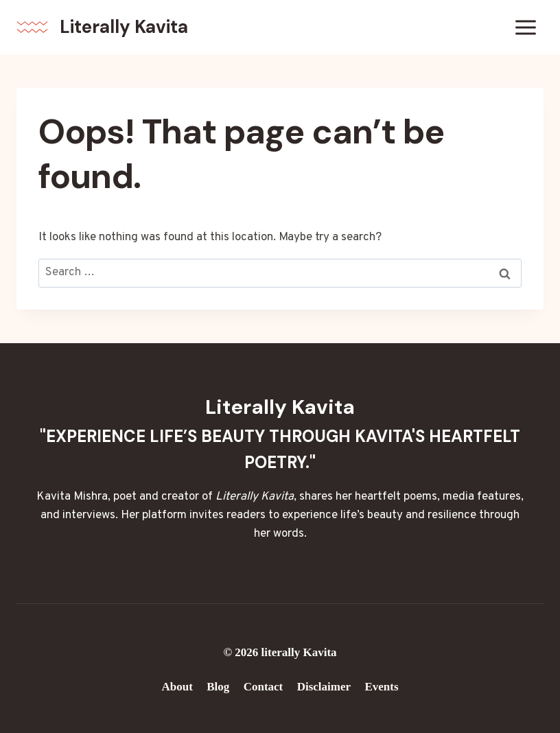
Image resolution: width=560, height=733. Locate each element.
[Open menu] (525, 27)
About (177, 687)
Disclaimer (324, 687)
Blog (218, 687)
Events (381, 687)
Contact (264, 687)
